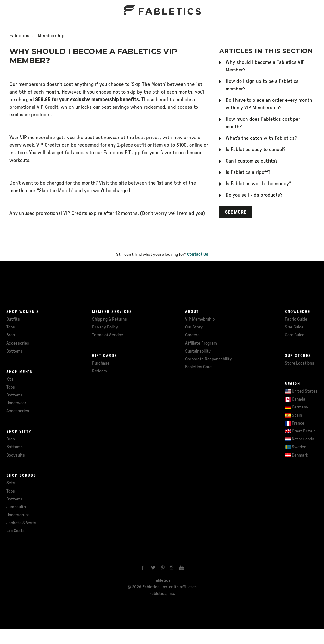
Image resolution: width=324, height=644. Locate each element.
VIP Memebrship (200, 319)
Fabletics (19, 36)
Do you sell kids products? (254, 195)
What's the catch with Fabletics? (261, 138)
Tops (11, 327)
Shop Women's (23, 312)
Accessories (18, 343)
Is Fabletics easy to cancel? (255, 150)
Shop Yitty (19, 432)
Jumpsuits (16, 507)
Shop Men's (19, 372)
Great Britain (304, 431)
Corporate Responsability (209, 359)
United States (305, 391)
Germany (300, 407)
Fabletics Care (198, 367)
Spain (297, 415)
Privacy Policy (105, 327)
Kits (10, 379)
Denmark (300, 455)
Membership (51, 36)
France (298, 423)
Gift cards (105, 356)
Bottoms (15, 351)
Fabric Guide (296, 319)
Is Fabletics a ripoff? (248, 172)
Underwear (16, 403)
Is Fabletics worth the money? (258, 184)
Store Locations (299, 363)
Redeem (100, 371)
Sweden (299, 447)
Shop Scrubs (21, 475)
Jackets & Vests (21, 523)
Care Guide (295, 335)
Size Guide (294, 327)
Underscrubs (18, 515)
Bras (11, 335)
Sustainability (198, 351)
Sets (11, 483)
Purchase (101, 363)
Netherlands (303, 439)
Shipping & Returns (109, 319)
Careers (192, 335)
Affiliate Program (201, 343)
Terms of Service (108, 335)
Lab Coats (16, 531)
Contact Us (198, 255)
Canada (299, 399)
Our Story (194, 327)
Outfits (13, 319)
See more (236, 212)
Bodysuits (16, 455)
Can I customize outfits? (252, 161)
